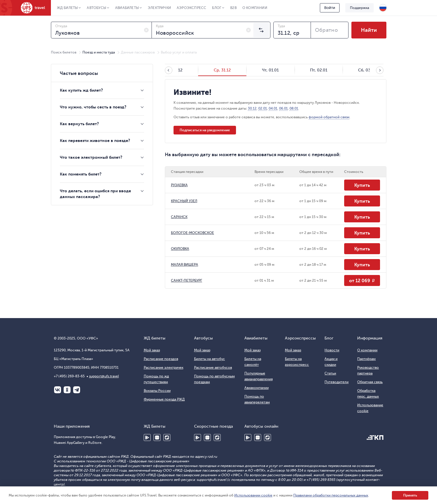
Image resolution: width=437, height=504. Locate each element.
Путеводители (336, 382)
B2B (233, 8)
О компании (255, 8)
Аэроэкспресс (191, 8)
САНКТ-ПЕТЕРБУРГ (187, 280)
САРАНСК (179, 217)
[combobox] (101, 30)
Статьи (330, 373)
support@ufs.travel (104, 376)
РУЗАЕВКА (179, 185)
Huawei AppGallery (157, 437)
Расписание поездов (161, 359)
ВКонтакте (58, 390)
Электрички (159, 8)
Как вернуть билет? (79, 124)
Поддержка (359, 8)
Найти (369, 30)
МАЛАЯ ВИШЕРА (185, 265)
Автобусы (96, 8)
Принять (410, 495)
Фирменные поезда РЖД (164, 399)
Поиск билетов (64, 52)
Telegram (77, 390)
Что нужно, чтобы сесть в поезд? (93, 107)
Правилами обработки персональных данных (331, 495)
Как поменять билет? (81, 174)
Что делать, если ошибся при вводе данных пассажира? (95, 194)
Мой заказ (152, 350)
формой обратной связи (329, 117)
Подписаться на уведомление (205, 130)
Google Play (147, 437)
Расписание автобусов (213, 368)
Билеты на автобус (210, 359)
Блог (217, 8)
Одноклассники (67, 390)
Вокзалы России (157, 391)
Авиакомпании (257, 388)
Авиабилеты (127, 8)
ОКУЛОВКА (180, 249)
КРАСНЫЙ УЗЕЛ (184, 201)
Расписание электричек (164, 368)
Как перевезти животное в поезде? (95, 141)
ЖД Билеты (68, 8)
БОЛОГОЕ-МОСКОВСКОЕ (192, 233)
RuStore (167, 437)
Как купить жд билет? (81, 90)
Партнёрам (366, 359)
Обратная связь (370, 382)
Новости (332, 350)
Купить (362, 185)
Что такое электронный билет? (91, 157)
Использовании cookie (253, 495)
